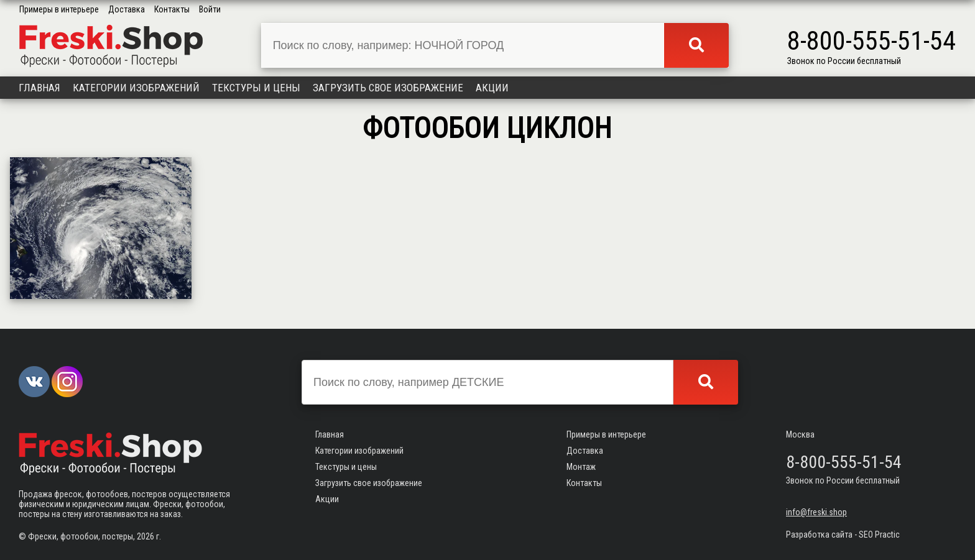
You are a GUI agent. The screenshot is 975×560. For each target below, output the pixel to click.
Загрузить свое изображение (388, 88)
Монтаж (581, 467)
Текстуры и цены (256, 88)
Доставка (127, 9)
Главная (39, 88)
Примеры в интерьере (59, 9)
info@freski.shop (816, 512)
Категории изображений (136, 88)
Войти (210, 9)
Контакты (172, 9)
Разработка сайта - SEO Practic (843, 535)
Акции (492, 88)
